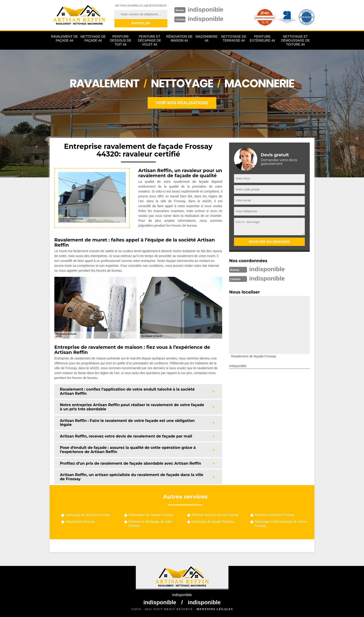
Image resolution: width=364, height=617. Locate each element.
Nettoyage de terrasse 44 (234, 38)
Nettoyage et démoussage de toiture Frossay (281, 524)
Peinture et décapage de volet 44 (149, 40)
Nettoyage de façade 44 (93, 38)
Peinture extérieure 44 (262, 38)
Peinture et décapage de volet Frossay (150, 524)
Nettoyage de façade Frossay (213, 522)
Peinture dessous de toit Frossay (215, 515)
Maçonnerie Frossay (80, 522)
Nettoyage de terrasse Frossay (88, 515)
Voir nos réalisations (182, 103)
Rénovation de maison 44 (179, 38)
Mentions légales (215, 609)
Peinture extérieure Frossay (275, 515)
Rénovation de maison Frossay (151, 515)
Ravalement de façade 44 (65, 38)
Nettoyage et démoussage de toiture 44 (296, 40)
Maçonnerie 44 (206, 38)
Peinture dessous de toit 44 (121, 40)
